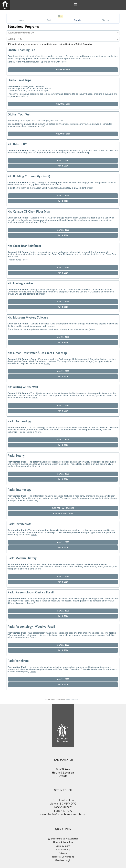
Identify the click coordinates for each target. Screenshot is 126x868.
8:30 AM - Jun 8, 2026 (63, 514)
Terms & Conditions (63, 857)
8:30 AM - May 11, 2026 (63, 508)
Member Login (63, 860)
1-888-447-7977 (63, 811)
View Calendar (63, 70)
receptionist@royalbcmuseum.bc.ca (63, 814)
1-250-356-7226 (63, 807)
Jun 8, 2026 (63, 166)
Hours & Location (63, 773)
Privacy (63, 853)
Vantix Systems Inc (73, 699)
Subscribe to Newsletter (64, 839)
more (64, 62)
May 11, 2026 (63, 160)
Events (63, 776)
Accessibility (63, 849)
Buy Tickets (63, 769)
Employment (63, 846)
